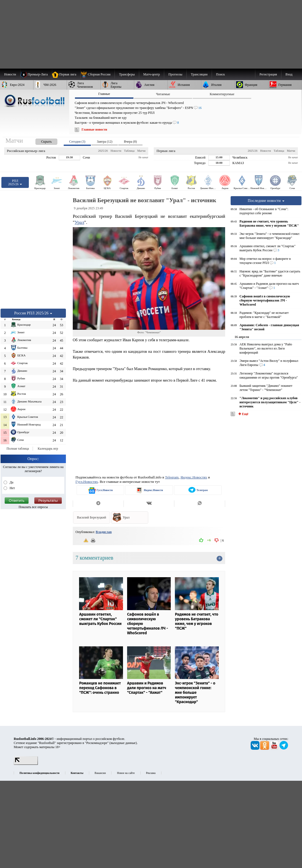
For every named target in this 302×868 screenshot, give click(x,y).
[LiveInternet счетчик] (26, 764)
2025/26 (103, 151)
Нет (12, 488)
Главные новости (94, 129)
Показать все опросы (33, 507)
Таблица (129, 151)
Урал (79, 222)
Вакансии (100, 773)
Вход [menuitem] (289, 74)
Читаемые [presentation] (163, 94)
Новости (116, 151)
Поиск (220, 74)
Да (11, 482)
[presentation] (41, 141)
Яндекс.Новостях (194, 477)
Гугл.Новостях (87, 482)
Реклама (151, 773)
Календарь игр (48, 449)
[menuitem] (98, 74)
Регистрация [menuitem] (268, 74)
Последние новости (266, 201)
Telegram (172, 477)
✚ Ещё (243, 414)
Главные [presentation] (104, 94)
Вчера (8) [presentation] (130, 142)
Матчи (141, 151)
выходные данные (123, 743)
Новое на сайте (126, 773)
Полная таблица (18, 449)
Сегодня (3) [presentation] (77, 142)
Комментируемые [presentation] (222, 94)
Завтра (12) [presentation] (105, 142)
